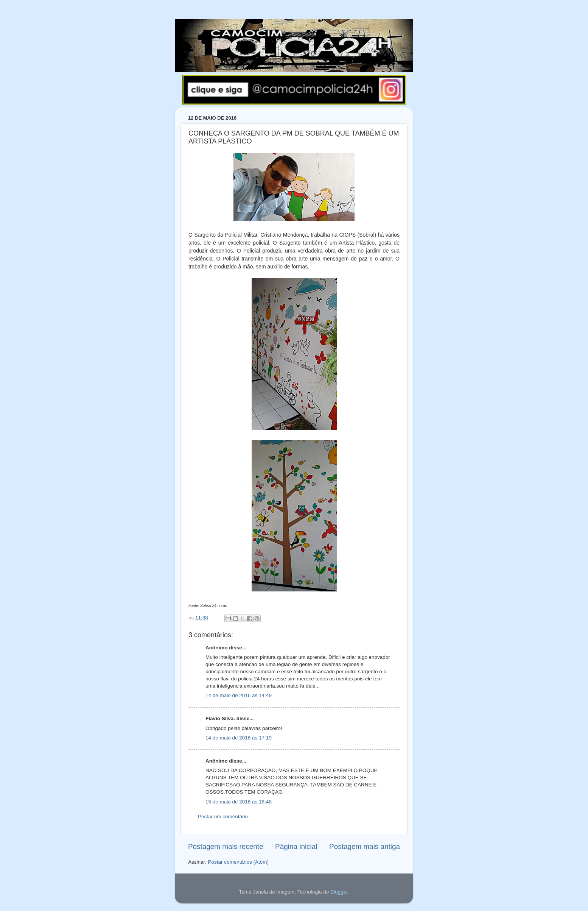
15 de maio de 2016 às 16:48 (239, 802)
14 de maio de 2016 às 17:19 (239, 738)
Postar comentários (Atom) (239, 862)
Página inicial (296, 846)
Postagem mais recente (226, 846)
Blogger (339, 892)
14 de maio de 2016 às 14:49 (239, 695)
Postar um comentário (223, 817)
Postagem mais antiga (365, 846)
